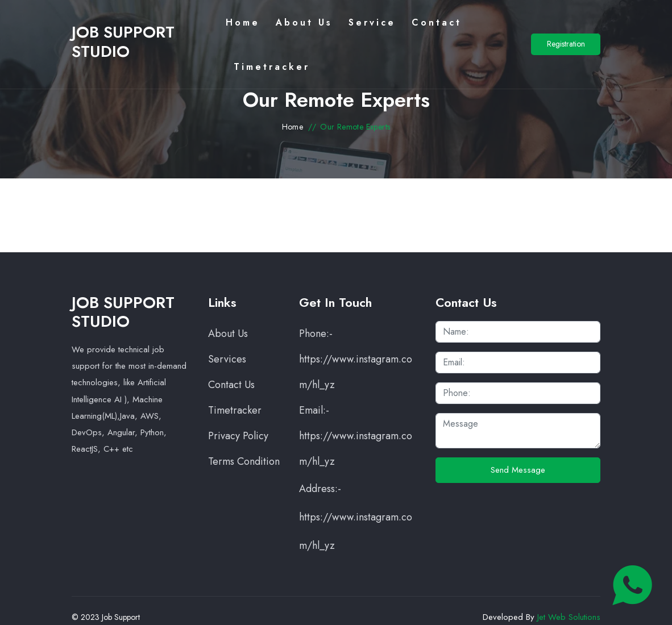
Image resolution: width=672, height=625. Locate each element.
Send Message (518, 470)
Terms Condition (244, 461)
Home (293, 127)
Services (227, 359)
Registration (566, 44)
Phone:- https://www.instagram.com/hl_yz (356, 359)
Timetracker (235, 410)
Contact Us (231, 385)
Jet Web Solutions (569, 617)
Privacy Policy (238, 436)
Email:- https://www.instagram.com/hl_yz (356, 436)
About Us (228, 334)
